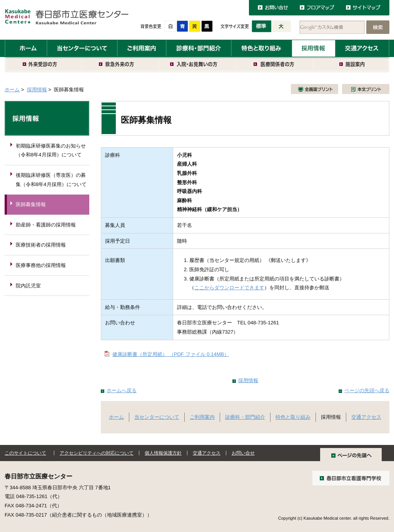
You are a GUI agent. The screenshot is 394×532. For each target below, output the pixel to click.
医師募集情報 (31, 204)
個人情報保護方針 (163, 453)
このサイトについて (25, 453)
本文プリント (366, 89)
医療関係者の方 (275, 65)
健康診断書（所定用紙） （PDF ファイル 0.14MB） (171, 354)
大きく (281, 26)
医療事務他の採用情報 (41, 265)
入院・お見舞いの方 (198, 65)
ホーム (26, 48)
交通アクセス (362, 48)
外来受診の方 (43, 65)
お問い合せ (243, 453)
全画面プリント (315, 89)
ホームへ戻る (122, 390)
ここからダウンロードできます (229, 288)
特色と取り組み (261, 48)
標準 (261, 26)
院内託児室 (28, 286)
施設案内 (351, 65)
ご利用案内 (142, 48)
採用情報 (314, 48)
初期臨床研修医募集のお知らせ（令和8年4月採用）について (51, 150)
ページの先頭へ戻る (367, 390)
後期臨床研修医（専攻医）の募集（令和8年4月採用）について (51, 180)
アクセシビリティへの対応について (97, 453)
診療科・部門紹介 (199, 48)
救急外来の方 (121, 65)
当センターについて (82, 48)
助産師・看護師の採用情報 (46, 225)
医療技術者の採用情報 (41, 245)
